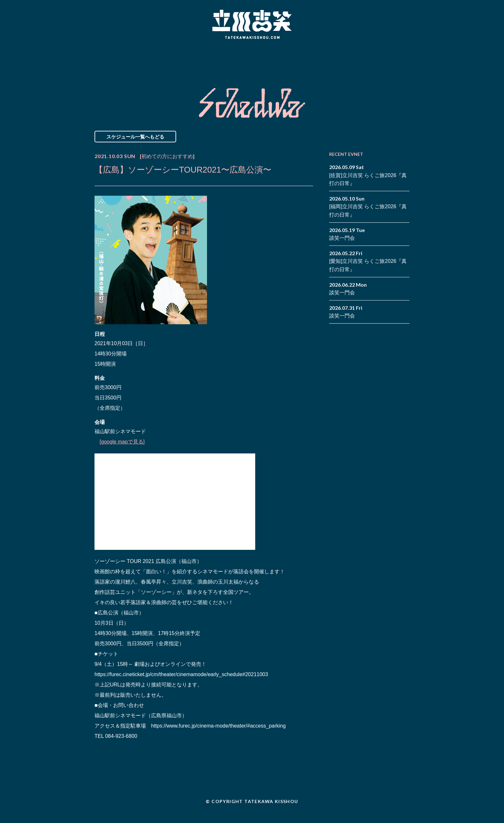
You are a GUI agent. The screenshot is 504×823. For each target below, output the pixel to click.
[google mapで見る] (122, 442)
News (121, 59)
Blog (307, 59)
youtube (405, 64)
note (395, 64)
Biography (243, 59)
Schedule (179, 59)
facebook (395, 54)
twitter (405, 54)
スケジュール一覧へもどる (135, 137)
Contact (364, 59)
